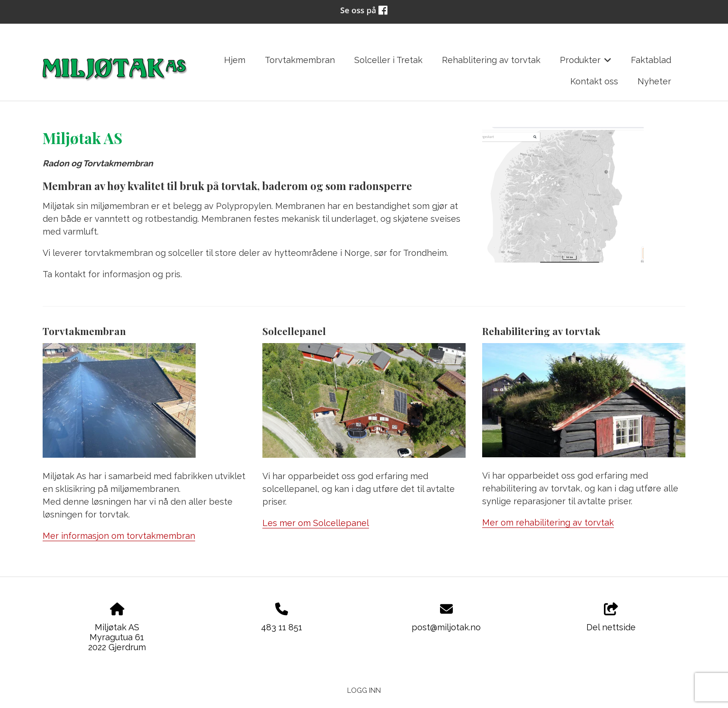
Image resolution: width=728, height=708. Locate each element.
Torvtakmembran (300, 60)
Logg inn (364, 690)
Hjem (235, 60)
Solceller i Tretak (388, 60)
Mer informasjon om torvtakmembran (119, 536)
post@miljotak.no (446, 627)
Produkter (586, 63)
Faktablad (651, 60)
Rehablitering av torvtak (491, 60)
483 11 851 (282, 627)
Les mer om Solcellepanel (316, 523)
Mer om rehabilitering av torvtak (548, 522)
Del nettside (611, 617)
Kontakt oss (594, 81)
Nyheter (654, 81)
